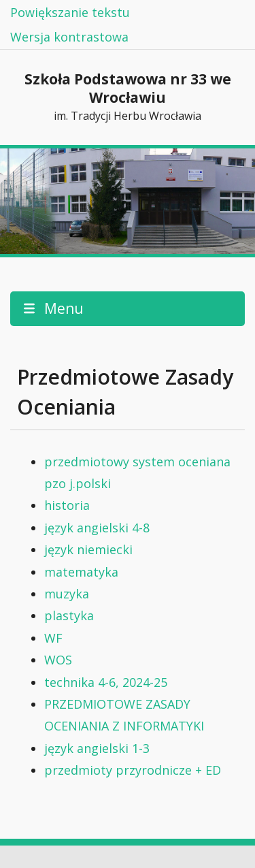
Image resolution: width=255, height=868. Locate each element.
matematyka (81, 572)
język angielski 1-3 (97, 748)
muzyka (67, 594)
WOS (58, 660)
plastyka (69, 615)
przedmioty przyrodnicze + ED (133, 770)
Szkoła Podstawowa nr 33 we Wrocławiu (128, 97)
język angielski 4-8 (97, 528)
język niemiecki (88, 549)
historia (67, 505)
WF (53, 638)
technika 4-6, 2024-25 (106, 682)
